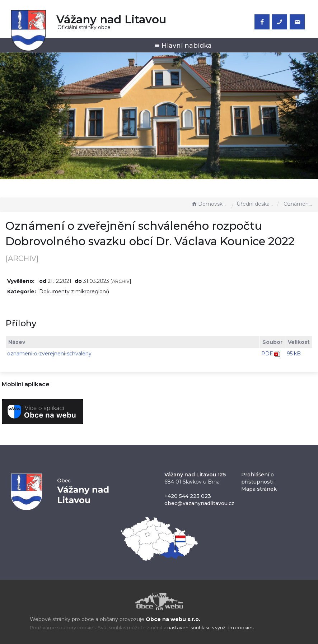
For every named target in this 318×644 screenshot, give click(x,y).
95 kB (294, 354)
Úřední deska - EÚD (255, 204)
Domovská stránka (210, 204)
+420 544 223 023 (188, 496)
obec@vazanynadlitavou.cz (199, 503)
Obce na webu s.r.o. (173, 619)
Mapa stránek (259, 489)
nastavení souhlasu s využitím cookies (210, 628)
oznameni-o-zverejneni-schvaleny (49, 354)
